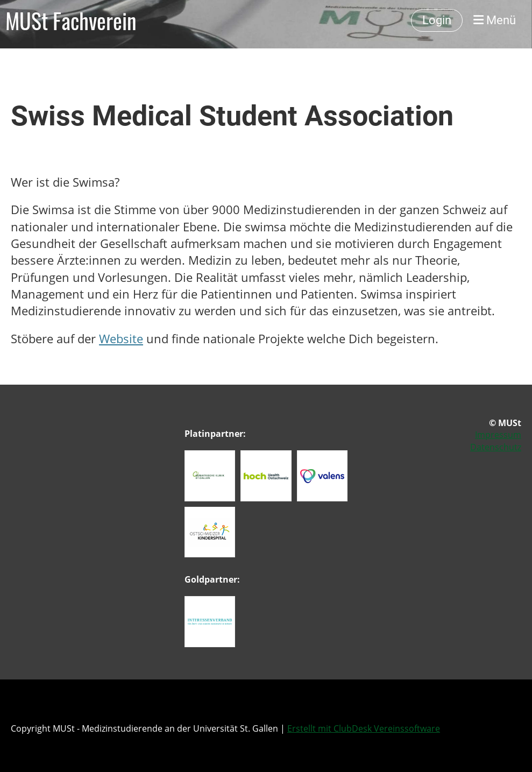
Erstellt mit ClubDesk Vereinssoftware (364, 728)
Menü (495, 20)
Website (121, 339)
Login (437, 20)
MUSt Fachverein (71, 20)
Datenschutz (496, 447)
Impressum (498, 435)
